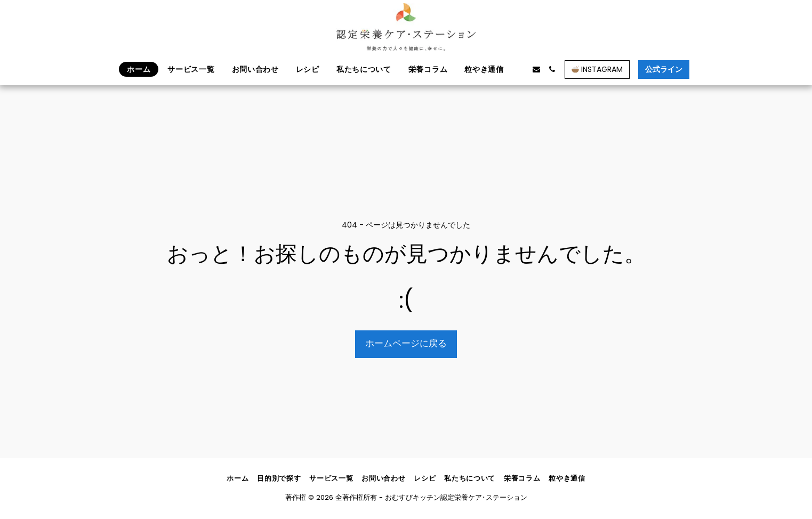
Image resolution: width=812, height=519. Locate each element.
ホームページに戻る (406, 343)
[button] (520, 69)
